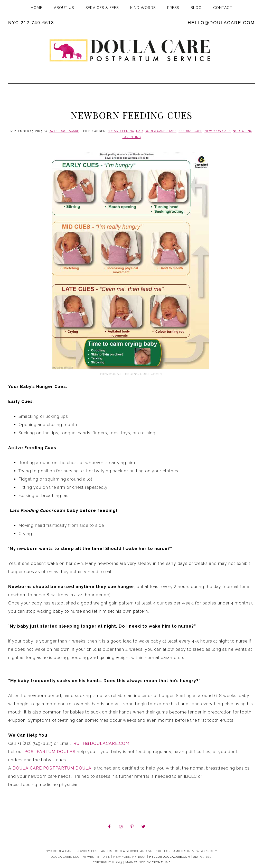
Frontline (161, 862)
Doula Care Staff (161, 131)
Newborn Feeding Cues (132, 115)
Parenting (132, 137)
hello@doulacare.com (221, 23)
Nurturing (242, 131)
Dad (139, 131)
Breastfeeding (121, 131)
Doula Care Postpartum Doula (51, 768)
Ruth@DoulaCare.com (101, 743)
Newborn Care (218, 131)
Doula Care (131, 53)
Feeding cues (190, 131)
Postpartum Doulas (50, 752)
